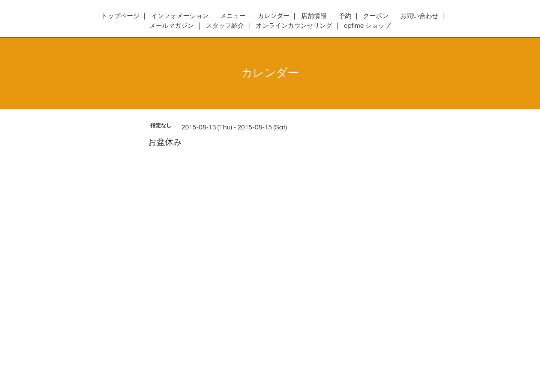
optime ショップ (367, 26)
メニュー (233, 16)
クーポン (376, 16)
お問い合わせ (419, 16)
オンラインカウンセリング (294, 26)
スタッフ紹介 (225, 26)
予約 (345, 16)
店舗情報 (314, 16)
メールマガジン (172, 26)
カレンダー (274, 16)
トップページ (120, 16)
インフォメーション (180, 16)
